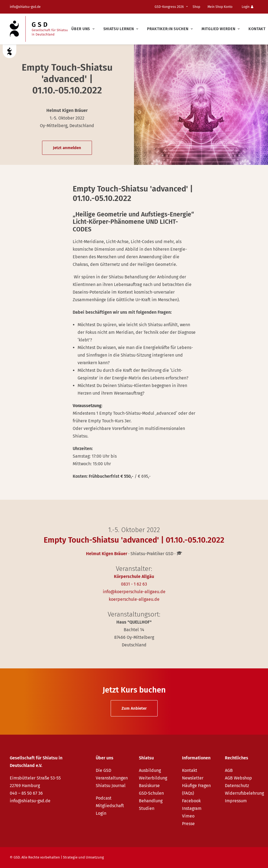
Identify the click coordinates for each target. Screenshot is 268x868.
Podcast (104, 798)
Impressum (236, 801)
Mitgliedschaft (110, 806)
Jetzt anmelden (67, 148)
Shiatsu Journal (111, 786)
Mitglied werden (221, 29)
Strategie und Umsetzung (83, 857)
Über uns (83, 29)
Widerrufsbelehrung (244, 793)
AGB (229, 770)
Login (248, 7)
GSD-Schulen (151, 793)
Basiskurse (149, 786)
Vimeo (188, 816)
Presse (188, 824)
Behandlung (151, 801)
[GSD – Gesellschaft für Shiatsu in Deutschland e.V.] (39, 29)
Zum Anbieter (134, 708)
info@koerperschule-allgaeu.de (134, 592)
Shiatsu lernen (121, 29)
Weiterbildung (153, 778)
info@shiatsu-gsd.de (25, 7)
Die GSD (103, 770)
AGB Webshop (238, 778)
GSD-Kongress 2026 (171, 7)
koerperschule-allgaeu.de (134, 599)
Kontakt (257, 29)
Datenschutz (237, 786)
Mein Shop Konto (220, 7)
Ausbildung (150, 770)
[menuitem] (172, 7)
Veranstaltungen (112, 778)
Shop (196, 7)
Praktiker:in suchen (170, 29)
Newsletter (193, 778)
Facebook (191, 801)
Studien (147, 808)
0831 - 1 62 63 (134, 584)
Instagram (192, 808)
